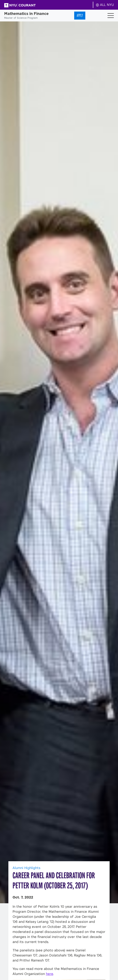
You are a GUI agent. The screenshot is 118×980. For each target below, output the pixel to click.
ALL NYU (105, 5)
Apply (80, 15)
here (49, 974)
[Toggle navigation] (111, 16)
